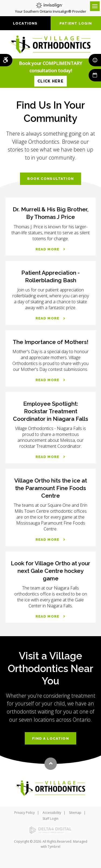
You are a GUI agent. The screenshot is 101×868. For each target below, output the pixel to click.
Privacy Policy (25, 813)
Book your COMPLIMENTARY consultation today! (50, 73)
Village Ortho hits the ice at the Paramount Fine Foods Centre (51, 488)
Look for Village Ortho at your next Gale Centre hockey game (50, 571)
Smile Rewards (95, 60)
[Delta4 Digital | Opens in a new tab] (50, 830)
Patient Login (76, 23)
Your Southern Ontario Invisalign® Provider (51, 8)
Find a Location (50, 738)
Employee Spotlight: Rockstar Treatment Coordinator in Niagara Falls (50, 411)
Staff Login (50, 819)
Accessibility (52, 813)
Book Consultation (50, 179)
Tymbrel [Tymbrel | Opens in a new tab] (54, 847)
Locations (25, 23)
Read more (48, 249)
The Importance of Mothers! (50, 342)
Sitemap (75, 813)
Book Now (95, 75)
